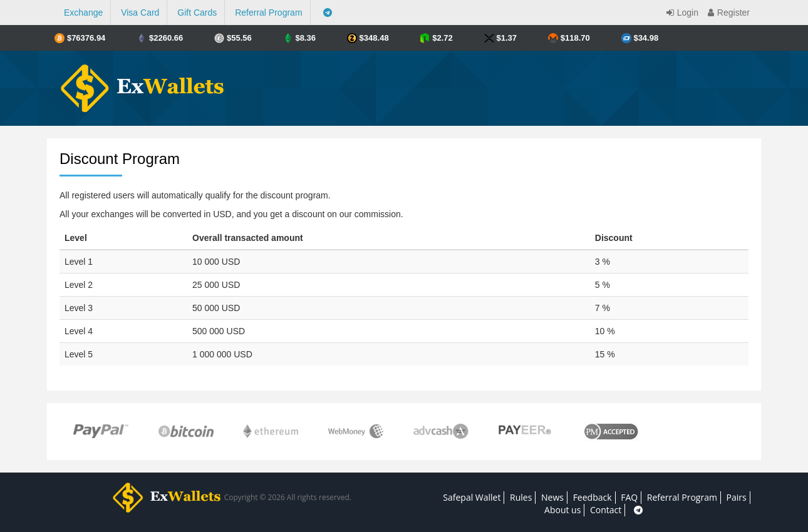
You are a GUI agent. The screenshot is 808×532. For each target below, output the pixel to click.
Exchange (83, 13)
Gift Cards (197, 13)
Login (681, 13)
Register (727, 13)
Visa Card (140, 13)
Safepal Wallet (472, 497)
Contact (606, 510)
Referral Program (268, 13)
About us (562, 510)
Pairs (737, 497)
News (552, 497)
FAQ (629, 497)
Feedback (593, 497)
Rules (521, 497)
